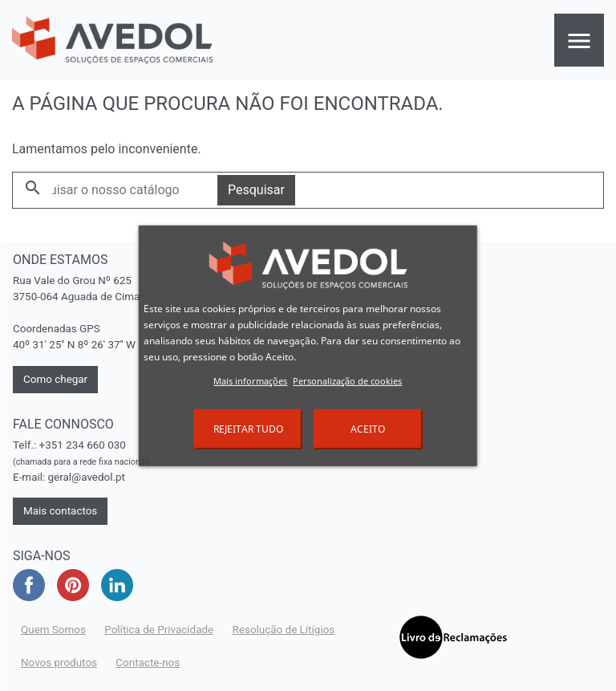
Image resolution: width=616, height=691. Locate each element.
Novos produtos (59, 663)
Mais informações (250, 381)
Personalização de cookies (347, 381)
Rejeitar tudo (248, 429)
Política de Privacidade (159, 630)
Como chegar (55, 379)
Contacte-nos (148, 663)
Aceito (368, 429)
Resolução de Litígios (284, 630)
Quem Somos (53, 630)
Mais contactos (60, 511)
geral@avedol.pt (87, 477)
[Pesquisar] (115, 190)
